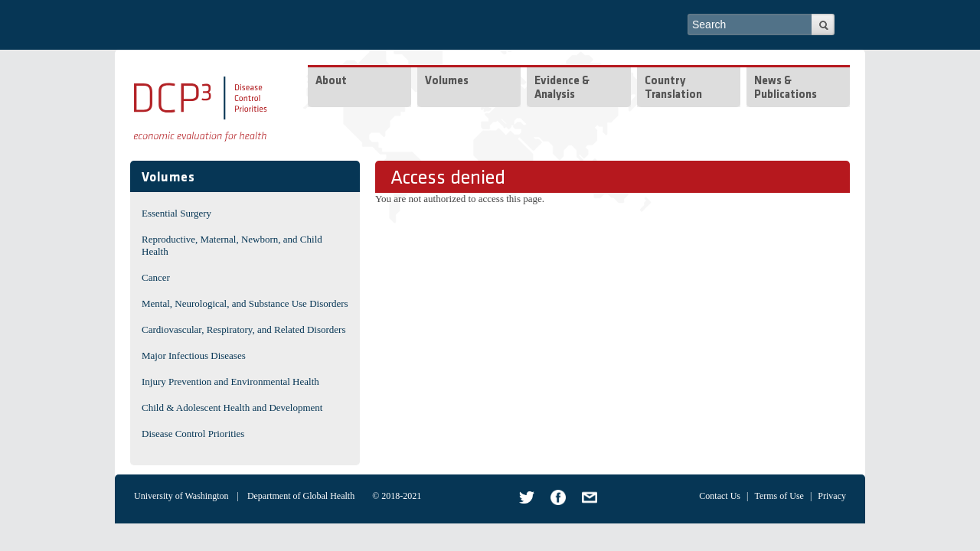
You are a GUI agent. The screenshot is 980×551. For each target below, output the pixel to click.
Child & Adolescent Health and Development (232, 408)
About (331, 82)
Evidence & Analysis (562, 88)
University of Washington (181, 496)
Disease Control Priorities (193, 434)
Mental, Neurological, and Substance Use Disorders (245, 303)
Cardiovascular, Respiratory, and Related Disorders (244, 329)
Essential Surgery (176, 213)
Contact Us (720, 496)
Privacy (832, 496)
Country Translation (673, 88)
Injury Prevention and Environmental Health (230, 381)
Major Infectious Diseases (194, 355)
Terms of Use (779, 496)
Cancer (156, 277)
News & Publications (786, 88)
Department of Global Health (301, 496)
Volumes (447, 82)
